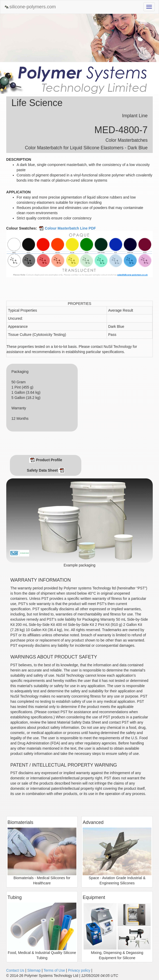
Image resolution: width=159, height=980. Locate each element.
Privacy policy (79, 970)
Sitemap (34, 970)
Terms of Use (54, 970)
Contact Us (15, 970)
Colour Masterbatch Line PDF (67, 228)
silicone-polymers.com (30, 7)
